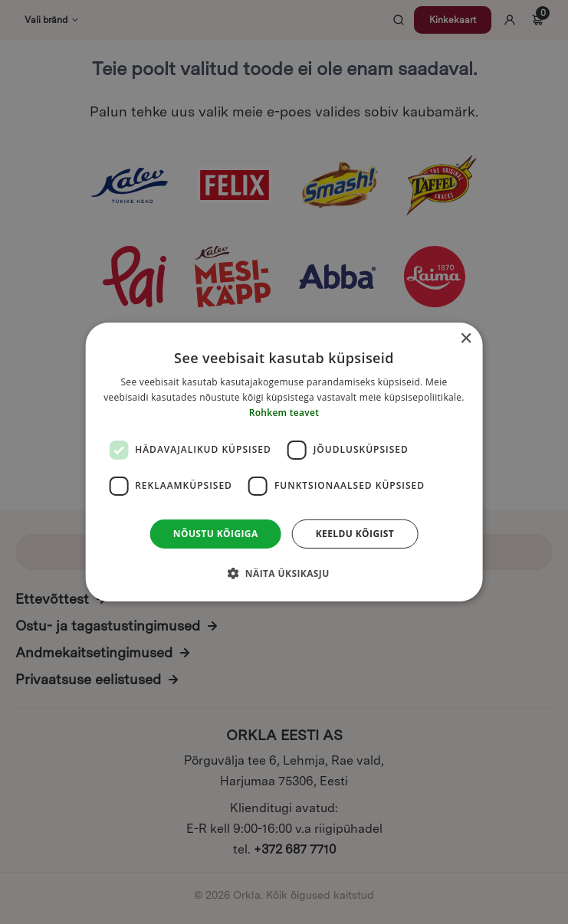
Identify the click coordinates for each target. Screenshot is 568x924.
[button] (284, 573)
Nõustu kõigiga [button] (216, 534)
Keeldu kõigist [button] (355, 534)
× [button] (466, 339)
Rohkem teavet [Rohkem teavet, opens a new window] (284, 413)
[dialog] (284, 462)
